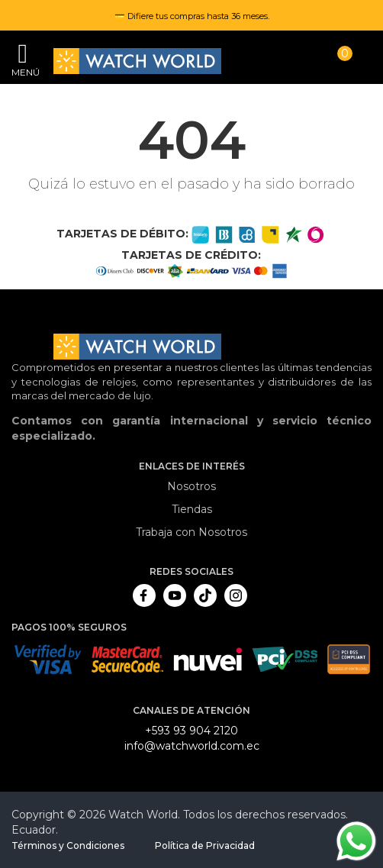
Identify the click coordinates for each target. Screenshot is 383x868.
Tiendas (192, 509)
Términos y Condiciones (68, 845)
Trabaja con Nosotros (191, 532)
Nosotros (191, 486)
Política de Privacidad (205, 845)
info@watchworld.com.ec (192, 746)
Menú (23, 72)
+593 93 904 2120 (191, 731)
